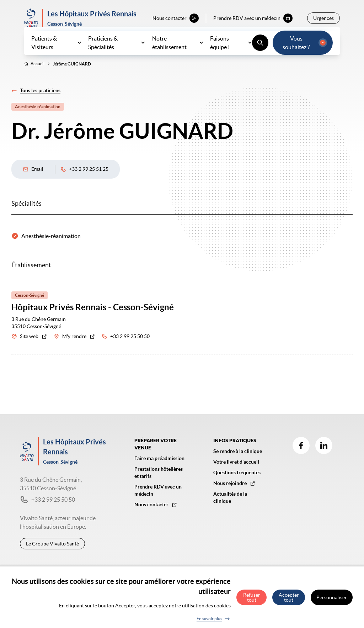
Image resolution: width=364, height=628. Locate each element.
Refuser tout (252, 600)
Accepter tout (289, 600)
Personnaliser (332, 600)
